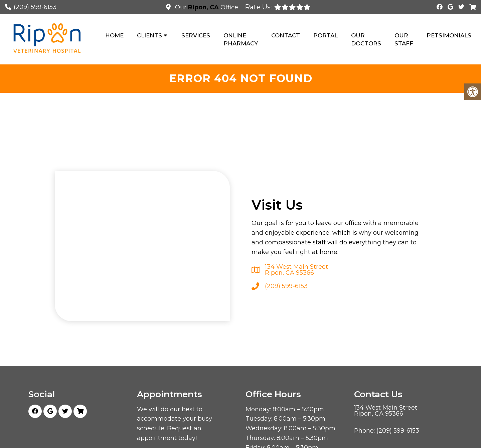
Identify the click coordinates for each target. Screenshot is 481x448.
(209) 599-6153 (35, 7)
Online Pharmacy (241, 39)
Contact (286, 35)
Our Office (206, 7)
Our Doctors (366, 39)
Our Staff (404, 39)
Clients (149, 35)
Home (114, 35)
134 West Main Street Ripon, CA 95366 (296, 270)
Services (196, 35)
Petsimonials (449, 35)
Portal (326, 35)
